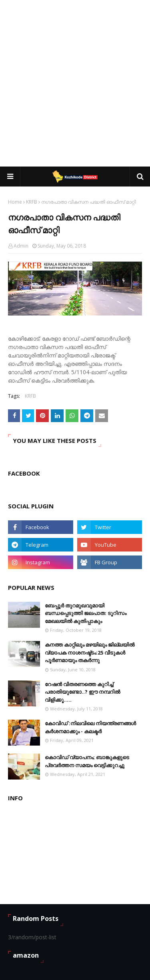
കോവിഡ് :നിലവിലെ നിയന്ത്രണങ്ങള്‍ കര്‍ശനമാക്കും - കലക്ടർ (90, 727)
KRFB (32, 202)
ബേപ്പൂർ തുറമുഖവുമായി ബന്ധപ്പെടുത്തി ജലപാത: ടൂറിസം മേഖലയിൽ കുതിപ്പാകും (86, 613)
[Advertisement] (75, 83)
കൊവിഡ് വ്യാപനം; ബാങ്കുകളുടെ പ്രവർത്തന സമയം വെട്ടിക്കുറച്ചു (87, 761)
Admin (21, 246)
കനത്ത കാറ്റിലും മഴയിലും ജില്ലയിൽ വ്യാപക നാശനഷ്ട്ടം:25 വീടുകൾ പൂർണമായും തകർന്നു (90, 652)
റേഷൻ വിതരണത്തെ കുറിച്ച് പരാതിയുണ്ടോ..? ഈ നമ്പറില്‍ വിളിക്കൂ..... (82, 692)
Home (15, 202)
